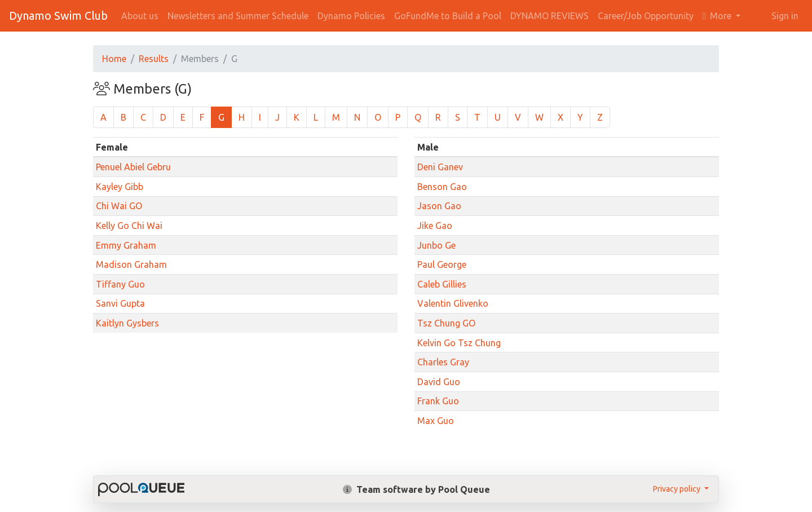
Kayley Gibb (120, 187)
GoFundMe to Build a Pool (448, 16)
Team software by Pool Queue (416, 489)
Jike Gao (435, 226)
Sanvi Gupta (120, 303)
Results (154, 59)
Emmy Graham (126, 245)
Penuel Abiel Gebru (133, 167)
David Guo (439, 382)
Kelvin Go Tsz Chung (459, 343)
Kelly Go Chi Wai (129, 226)
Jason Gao (439, 206)
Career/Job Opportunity (646, 16)
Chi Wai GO (119, 206)
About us (140, 16)
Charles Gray (443, 362)
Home (114, 59)
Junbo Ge (436, 245)
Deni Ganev (440, 167)
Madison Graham (131, 264)
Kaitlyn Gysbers (127, 323)
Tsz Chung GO (446, 323)
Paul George (442, 264)
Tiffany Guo (120, 284)
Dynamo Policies (351, 16)
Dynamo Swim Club (58, 16)
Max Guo (436, 421)
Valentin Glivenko (453, 303)
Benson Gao (442, 187)
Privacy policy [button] (678, 489)
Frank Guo (438, 401)
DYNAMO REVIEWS (550, 16)
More (718, 16)
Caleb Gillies (442, 284)
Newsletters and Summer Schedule (238, 16)
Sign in (785, 16)
